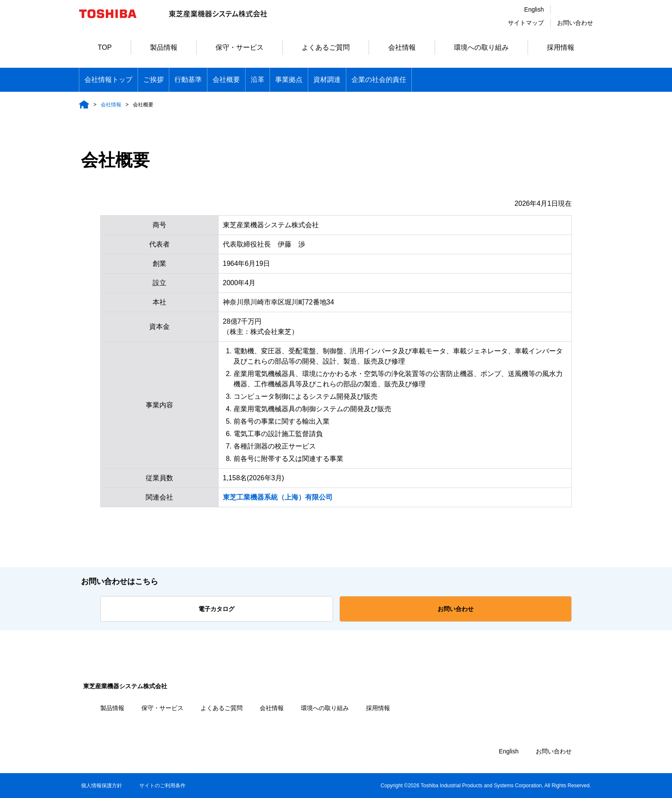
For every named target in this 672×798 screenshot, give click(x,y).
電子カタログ (216, 609)
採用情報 (561, 47)
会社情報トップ (108, 80)
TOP (105, 47)
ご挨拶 (153, 80)
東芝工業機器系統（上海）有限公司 (278, 497)
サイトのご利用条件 (162, 786)
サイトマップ (526, 23)
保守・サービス (240, 47)
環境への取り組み (481, 47)
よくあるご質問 (326, 47)
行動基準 (188, 80)
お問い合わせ (575, 23)
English (534, 9)
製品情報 (164, 47)
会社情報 (402, 47)
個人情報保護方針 (102, 786)
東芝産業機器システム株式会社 (125, 686)
